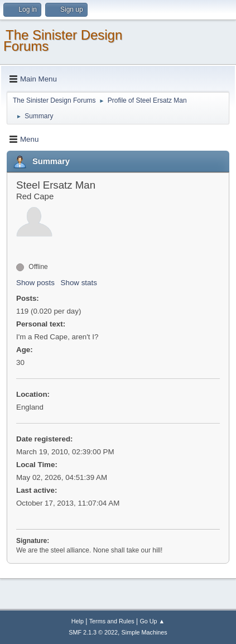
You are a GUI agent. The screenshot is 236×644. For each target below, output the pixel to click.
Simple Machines (145, 632)
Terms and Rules (112, 621)
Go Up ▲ (152, 621)
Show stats (79, 283)
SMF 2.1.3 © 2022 (93, 632)
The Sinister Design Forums (63, 40)
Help (78, 621)
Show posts (35, 283)
